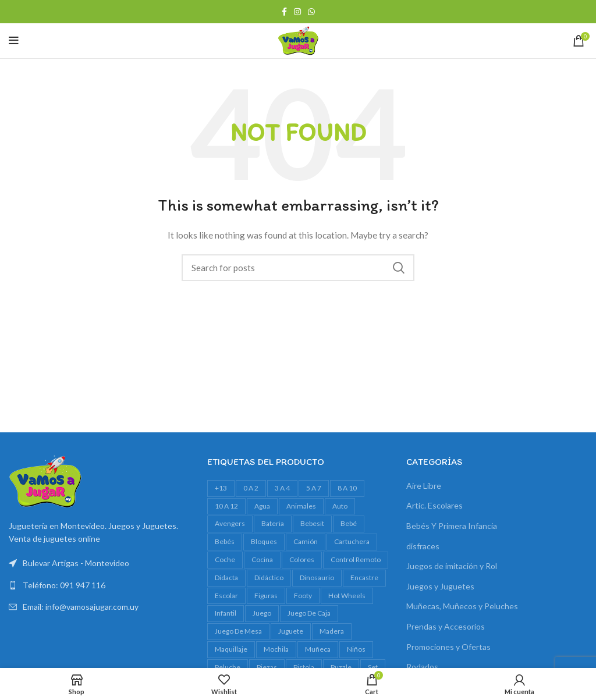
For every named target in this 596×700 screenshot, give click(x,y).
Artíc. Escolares (434, 505)
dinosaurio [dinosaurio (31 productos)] (317, 578)
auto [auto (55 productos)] (340, 506)
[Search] (298, 268)
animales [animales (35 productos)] (301, 506)
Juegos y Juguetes (440, 586)
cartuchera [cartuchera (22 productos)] (352, 541)
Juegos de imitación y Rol (452, 566)
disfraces (423, 546)
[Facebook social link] (284, 12)
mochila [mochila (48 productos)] (276, 649)
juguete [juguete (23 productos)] (291, 631)
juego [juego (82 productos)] (262, 613)
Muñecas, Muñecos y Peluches (462, 606)
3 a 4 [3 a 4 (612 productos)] (282, 488)
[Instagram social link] (297, 12)
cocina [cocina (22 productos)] (262, 559)
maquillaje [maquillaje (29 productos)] (231, 649)
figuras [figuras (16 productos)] (266, 596)
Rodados (422, 667)
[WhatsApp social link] (311, 12)
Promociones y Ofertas (448, 647)
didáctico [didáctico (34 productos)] (269, 578)
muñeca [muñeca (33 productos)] (318, 649)
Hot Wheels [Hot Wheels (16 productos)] (347, 596)
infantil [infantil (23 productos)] (226, 613)
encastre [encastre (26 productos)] (364, 578)
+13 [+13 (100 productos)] (221, 488)
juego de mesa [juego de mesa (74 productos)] (238, 631)
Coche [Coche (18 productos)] (225, 559)
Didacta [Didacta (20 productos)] (226, 578)
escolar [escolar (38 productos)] (226, 596)
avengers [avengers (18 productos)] (230, 523)
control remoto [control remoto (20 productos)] (356, 559)
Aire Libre (424, 486)
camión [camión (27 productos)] (306, 541)
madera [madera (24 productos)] (332, 631)
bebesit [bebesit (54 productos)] (312, 523)
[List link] (99, 585)
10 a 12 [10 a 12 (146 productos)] (226, 506)
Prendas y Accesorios (446, 626)
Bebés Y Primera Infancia (452, 526)
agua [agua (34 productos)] (262, 506)
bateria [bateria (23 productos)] (273, 523)
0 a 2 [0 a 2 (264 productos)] (251, 488)
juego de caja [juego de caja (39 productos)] (309, 613)
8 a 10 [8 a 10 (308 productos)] (347, 488)
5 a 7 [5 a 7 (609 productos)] (314, 488)
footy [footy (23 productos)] (303, 596)
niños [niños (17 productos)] (356, 649)
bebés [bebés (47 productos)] (225, 541)
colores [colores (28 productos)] (302, 559)
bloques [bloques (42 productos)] (264, 541)
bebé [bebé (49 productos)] (349, 523)
